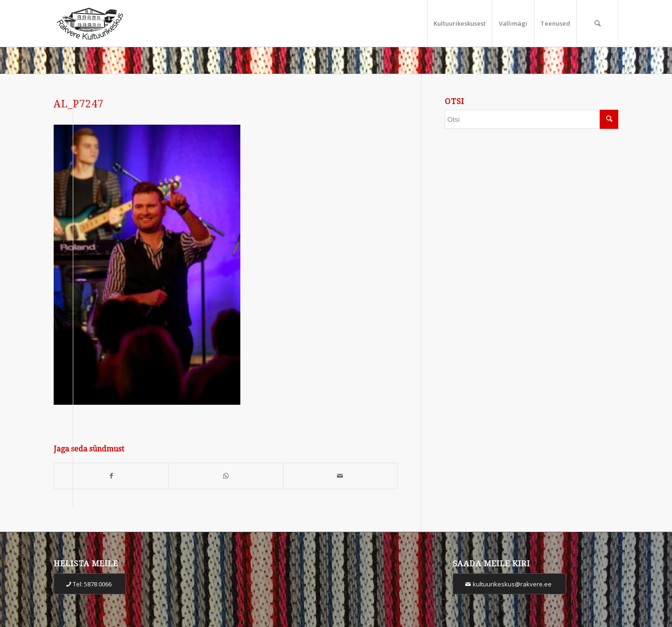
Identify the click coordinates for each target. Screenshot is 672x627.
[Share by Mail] (340, 476)
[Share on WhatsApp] (226, 476)
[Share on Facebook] (111, 476)
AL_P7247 (79, 104)
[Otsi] (597, 23)
